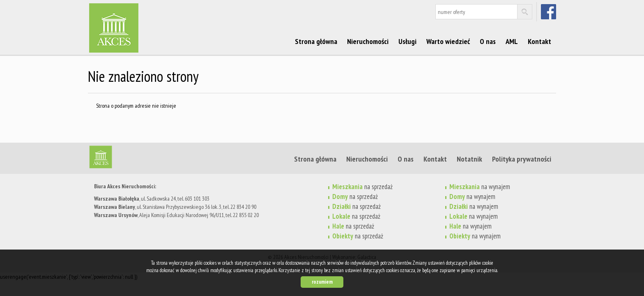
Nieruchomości (368, 41)
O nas (488, 41)
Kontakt (539, 41)
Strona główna (316, 41)
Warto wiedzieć (448, 41)
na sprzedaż (362, 187)
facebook (549, 12)
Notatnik (469, 159)
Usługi (407, 41)
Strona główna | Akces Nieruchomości (152, 159)
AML (512, 41)
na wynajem (480, 187)
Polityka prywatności (522, 159)
